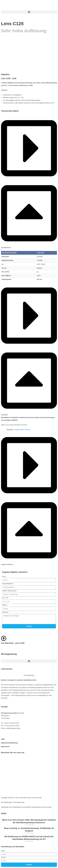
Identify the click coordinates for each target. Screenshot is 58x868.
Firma (4, 576)
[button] (29, 12)
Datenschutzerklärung (9, 743)
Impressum (5, 746)
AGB (3, 739)
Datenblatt (4, 415)
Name (3, 851)
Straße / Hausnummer (9, 591)
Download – (18, 430)
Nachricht (5, 612)
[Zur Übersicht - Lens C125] (4, 638)
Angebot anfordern (7, 564)
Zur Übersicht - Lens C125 (13, 643)
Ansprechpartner (8, 584)
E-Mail (4, 605)
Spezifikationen (6, 248)
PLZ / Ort (5, 598)
